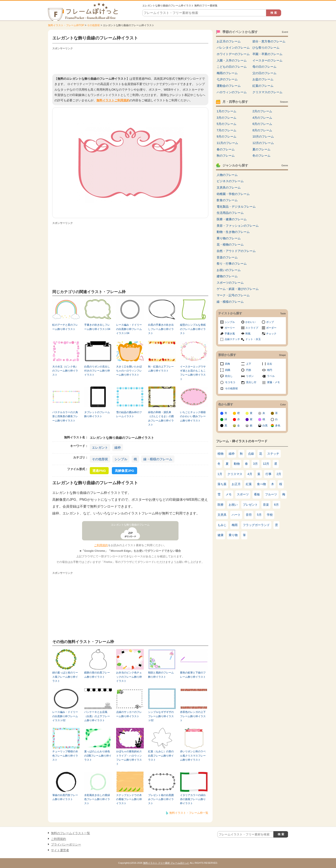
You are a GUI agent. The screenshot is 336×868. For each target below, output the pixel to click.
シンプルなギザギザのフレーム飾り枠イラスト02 (161, 716)
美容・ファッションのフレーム (238, 226)
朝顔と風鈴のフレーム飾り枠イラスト (161, 675)
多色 (278, 426)
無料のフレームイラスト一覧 (70, 833)
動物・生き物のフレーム (233, 232)
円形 (249, 370)
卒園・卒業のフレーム (267, 54)
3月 (255, 464)
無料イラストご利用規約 (113, 100)
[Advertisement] (130, 61)
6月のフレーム (262, 124)
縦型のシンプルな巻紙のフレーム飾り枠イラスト (193, 329)
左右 (270, 364)
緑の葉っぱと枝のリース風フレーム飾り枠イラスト (65, 677)
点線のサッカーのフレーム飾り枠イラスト (129, 714)
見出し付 (251, 382)
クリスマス (235, 474)
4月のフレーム (262, 118)
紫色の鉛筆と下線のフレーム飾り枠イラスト (193, 675)
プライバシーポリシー (66, 844)
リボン (250, 376)
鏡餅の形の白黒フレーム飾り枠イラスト (97, 675)
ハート (236, 515)
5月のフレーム (226, 124)
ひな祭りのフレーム (266, 48)
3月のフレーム (226, 118)
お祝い (233, 505)
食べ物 (261, 484)
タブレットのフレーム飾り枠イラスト (97, 414)
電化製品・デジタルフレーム (236, 207)
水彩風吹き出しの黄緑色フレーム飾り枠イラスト (97, 799)
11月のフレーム (227, 143)
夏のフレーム (261, 149)
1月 (220, 474)
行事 (268, 474)
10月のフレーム (263, 136)
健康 (220, 535)
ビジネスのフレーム (230, 181)
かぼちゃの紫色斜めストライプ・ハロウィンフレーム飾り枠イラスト (129, 758)
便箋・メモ (273, 382)
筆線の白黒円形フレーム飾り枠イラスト (65, 797)
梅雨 (235, 525)
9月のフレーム (226, 136)
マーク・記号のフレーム (233, 295)
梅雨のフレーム (227, 73)
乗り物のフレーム (229, 238)
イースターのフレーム (267, 60)
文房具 (222, 515)
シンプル (121, 459)
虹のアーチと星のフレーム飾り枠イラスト (65, 327)
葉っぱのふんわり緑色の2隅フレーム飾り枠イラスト (98, 756)
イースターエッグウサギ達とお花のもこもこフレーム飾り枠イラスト (193, 373)
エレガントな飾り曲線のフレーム (130, 525)
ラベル (271, 376)
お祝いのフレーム (229, 270)
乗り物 (233, 535)
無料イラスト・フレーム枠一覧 (189, 813)
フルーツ (271, 494)
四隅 (228, 370)
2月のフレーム (262, 111)
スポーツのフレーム (230, 283)
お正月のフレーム (229, 41)
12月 (266, 464)
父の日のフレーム (264, 73)
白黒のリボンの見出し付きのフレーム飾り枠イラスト (97, 371)
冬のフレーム (261, 156)
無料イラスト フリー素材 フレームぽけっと (166, 863)
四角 (228, 364)
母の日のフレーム (264, 67)
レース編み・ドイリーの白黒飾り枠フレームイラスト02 (65, 716)
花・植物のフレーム (230, 244)
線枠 (118, 447)
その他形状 (93, 25)
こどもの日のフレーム (232, 67)
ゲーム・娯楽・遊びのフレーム (238, 289)
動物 (237, 464)
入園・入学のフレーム (232, 60)
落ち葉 (222, 484)
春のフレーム (226, 149)
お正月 (236, 484)
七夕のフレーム (227, 79)
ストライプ (252, 328)
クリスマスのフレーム (267, 92)
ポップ (270, 322)
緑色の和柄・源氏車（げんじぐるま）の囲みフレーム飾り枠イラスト (161, 418)
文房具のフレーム (229, 187)
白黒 (265, 426)
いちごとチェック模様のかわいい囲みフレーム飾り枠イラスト (193, 416)
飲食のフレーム (227, 200)
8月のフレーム (262, 130)
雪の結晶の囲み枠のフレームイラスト (129, 414)
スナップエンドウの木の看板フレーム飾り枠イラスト (129, 799)
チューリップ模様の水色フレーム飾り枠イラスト (65, 756)
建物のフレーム (227, 276)
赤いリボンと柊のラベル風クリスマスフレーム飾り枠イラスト (193, 756)
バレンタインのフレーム (233, 48)
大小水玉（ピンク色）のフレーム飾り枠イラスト (65, 371)
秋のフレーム (226, 156)
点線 (251, 454)
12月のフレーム (263, 143)
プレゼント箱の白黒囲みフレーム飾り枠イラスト (161, 799)
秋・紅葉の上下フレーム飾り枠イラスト (161, 369)
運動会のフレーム (229, 86)
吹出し (229, 376)
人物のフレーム (227, 175)
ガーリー (230, 328)
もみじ (222, 525)
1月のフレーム (226, 111)
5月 (259, 515)
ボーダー (271, 328)
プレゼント (250, 505)
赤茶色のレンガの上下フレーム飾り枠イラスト (193, 716)
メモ (229, 494)
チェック (271, 334)
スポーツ (243, 494)
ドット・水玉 (253, 339)
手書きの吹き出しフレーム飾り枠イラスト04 (97, 327)
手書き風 (230, 334)
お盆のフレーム (263, 79)
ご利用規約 (101, 545)
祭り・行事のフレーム (232, 264)
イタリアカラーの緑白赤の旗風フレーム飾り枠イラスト (193, 799)
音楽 (266, 505)
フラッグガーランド (256, 525)
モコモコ (230, 382)
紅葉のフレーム (263, 86)
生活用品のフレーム (230, 213)
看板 (257, 494)
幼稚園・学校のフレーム (233, 194)
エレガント (100, 447)
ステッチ (273, 454)
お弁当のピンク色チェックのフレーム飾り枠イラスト (129, 677)
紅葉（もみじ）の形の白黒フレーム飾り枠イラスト (161, 756)
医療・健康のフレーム (232, 219)
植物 (220, 454)
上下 (249, 364)
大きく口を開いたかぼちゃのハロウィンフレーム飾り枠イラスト (129, 371)
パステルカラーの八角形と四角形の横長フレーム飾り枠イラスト (65, 416)
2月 (279, 474)
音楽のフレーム (227, 257)
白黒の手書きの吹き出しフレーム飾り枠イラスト (161, 329)
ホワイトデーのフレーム (233, 54)
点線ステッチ (232, 339)
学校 (270, 515)
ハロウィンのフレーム (232, 92)
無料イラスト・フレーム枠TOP (66, 25)
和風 (248, 334)
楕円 (270, 370)
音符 (249, 515)
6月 (276, 505)
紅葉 (249, 484)
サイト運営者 (60, 850)
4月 (250, 474)
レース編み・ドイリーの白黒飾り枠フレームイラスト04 (129, 329)
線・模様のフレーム (158, 459)
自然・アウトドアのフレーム (236, 251)
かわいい (250, 322)
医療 (220, 505)
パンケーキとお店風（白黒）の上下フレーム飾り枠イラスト (97, 716)
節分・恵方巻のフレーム (269, 41)
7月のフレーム (226, 130)
